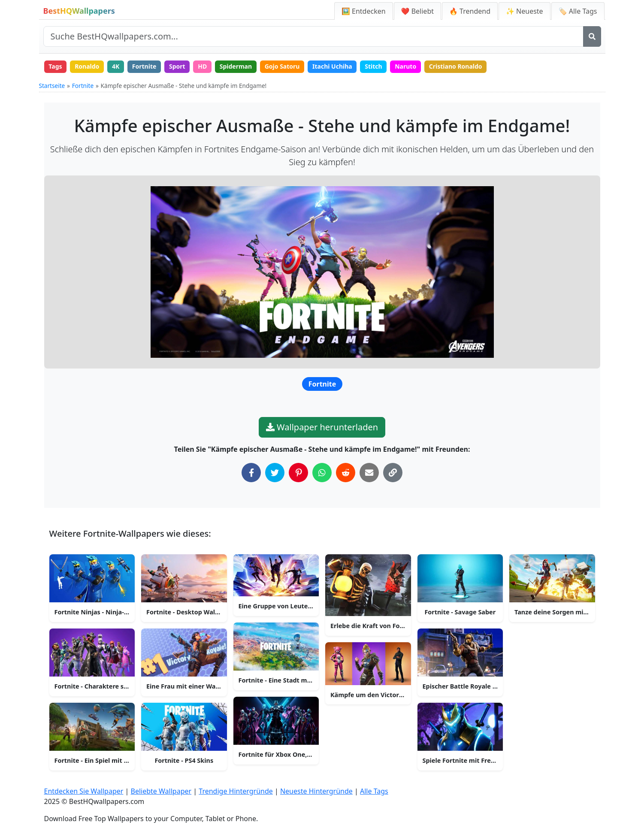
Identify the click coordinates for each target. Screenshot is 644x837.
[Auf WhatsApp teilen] (322, 473)
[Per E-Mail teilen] (369, 473)
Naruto (405, 66)
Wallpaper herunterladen (322, 427)
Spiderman (236, 66)
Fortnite (144, 66)
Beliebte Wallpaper (161, 791)
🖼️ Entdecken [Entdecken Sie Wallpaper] (364, 11)
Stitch (373, 66)
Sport (177, 66)
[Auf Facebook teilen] (251, 473)
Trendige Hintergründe (236, 791)
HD (202, 66)
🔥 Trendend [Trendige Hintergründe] (470, 11)
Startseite (52, 86)
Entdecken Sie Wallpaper (84, 791)
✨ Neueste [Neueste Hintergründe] (525, 11)
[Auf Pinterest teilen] (298, 473)
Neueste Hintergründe (316, 791)
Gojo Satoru (282, 66)
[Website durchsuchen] (313, 36)
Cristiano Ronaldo (456, 66)
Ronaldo (87, 66)
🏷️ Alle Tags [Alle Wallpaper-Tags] (578, 11)
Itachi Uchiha (332, 66)
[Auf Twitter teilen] (275, 473)
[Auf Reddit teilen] (346, 473)
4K (116, 66)
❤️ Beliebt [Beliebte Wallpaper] (417, 11)
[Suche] (592, 36)
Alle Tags (374, 791)
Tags (55, 66)
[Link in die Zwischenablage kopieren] (393, 473)
